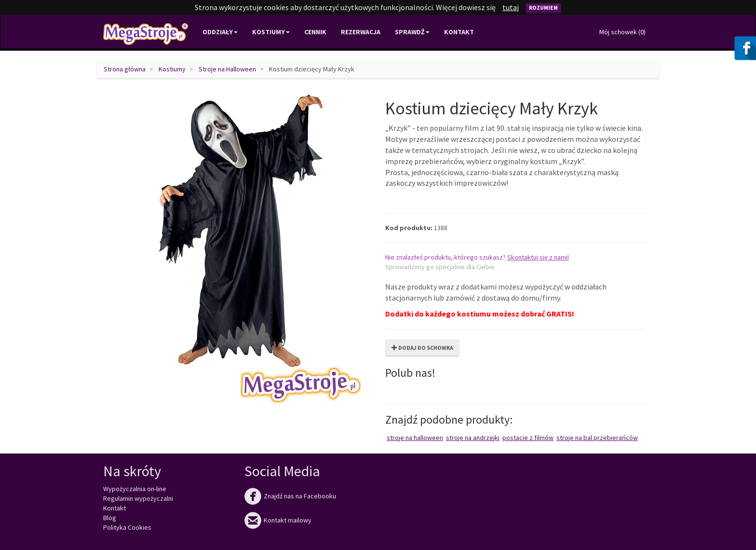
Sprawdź (412, 32)
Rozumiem (543, 7)
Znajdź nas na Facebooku (290, 496)
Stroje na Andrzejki (473, 438)
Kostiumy (172, 69)
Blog (110, 518)
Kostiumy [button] (271, 32)
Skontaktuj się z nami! (538, 257)
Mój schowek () (622, 32)
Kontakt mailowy (278, 520)
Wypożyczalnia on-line (135, 489)
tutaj (511, 7)
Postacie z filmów (528, 438)
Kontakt (459, 32)
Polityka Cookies (127, 527)
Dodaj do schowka (422, 348)
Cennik (315, 32)
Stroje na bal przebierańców (597, 438)
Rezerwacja (361, 32)
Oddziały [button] (220, 32)
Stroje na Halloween (227, 69)
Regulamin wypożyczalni (138, 498)
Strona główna (125, 69)
